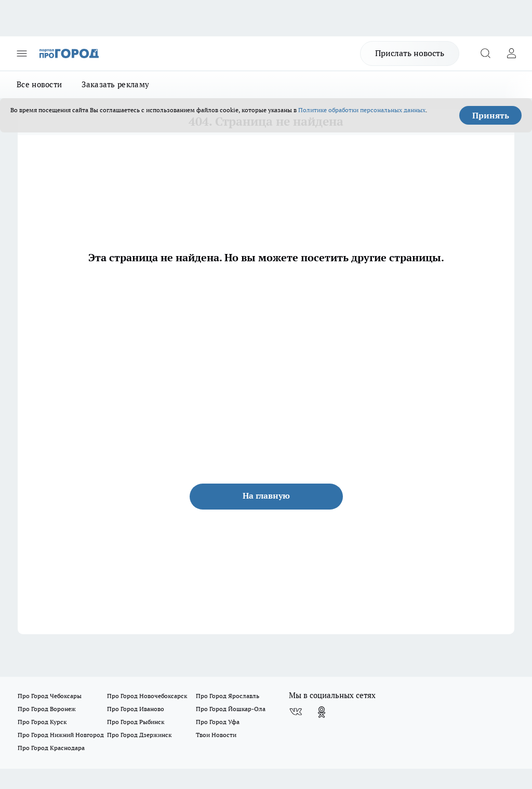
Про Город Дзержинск (139, 735)
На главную (266, 496)
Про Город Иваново (136, 709)
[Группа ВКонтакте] (296, 712)
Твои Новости (216, 735)
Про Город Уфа (218, 722)
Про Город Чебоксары (50, 696)
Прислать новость (410, 53)
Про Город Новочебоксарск (147, 696)
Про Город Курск (42, 722)
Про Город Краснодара (51, 748)
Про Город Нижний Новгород (61, 735)
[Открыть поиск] (485, 54)
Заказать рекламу (115, 84)
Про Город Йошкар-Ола (231, 709)
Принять (491, 115)
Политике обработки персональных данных (362, 110)
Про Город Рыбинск (136, 722)
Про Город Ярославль (228, 696)
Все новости (39, 84)
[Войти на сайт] (511, 54)
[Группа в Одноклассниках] (322, 712)
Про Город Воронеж (47, 709)
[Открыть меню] (22, 54)
